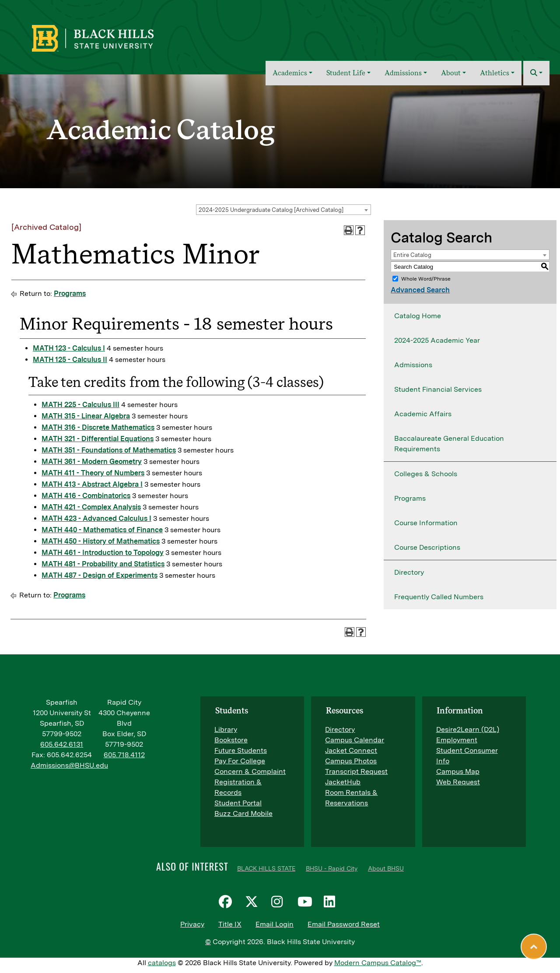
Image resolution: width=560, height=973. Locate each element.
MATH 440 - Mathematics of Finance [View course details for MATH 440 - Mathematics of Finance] (102, 530)
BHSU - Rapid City (332, 868)
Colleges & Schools (426, 474)
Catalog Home (418, 316)
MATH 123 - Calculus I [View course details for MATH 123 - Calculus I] (69, 348)
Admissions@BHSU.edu (69, 765)
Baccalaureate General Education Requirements (449, 444)
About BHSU (386, 868)
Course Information (426, 523)
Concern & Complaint (250, 771)
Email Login (275, 924)
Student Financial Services (438, 389)
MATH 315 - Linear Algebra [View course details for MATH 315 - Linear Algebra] (86, 416)
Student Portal (238, 803)
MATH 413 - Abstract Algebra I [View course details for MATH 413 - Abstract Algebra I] (92, 484)
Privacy (192, 924)
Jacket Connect (351, 750)
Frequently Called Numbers (439, 597)
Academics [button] (290, 73)
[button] (536, 73)
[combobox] (283, 210)
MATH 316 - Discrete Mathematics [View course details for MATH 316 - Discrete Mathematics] (98, 427)
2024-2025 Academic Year (437, 340)
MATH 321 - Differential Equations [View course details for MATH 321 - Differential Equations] (98, 439)
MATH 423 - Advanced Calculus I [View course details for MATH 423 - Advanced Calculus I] (96, 518)
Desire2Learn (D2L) (468, 729)
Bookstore (231, 740)
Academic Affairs (423, 414)
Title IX (230, 924)
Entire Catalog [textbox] (412, 255)
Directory (409, 572)
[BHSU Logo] (112, 37)
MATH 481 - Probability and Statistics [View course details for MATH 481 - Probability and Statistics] (103, 564)
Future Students (241, 750)
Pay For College (240, 761)
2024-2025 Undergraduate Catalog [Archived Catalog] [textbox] (271, 210)
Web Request (458, 782)
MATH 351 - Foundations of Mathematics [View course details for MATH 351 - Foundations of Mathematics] (109, 450)
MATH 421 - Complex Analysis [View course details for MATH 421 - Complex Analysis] (91, 507)
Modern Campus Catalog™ (378, 963)
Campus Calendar (355, 740)
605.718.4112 (124, 755)
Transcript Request (356, 771)
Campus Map (458, 771)
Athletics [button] (495, 73)
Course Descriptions (427, 547)
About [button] (451, 73)
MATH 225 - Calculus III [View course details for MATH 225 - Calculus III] (80, 405)
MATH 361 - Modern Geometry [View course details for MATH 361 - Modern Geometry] (92, 462)
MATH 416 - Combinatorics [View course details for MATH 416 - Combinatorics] (86, 496)
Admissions (413, 365)
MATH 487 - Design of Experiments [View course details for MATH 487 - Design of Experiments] (100, 575)
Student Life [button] (346, 73)
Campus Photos (351, 761)
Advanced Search (420, 290)
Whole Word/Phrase (426, 279)
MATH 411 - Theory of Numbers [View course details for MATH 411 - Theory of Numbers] (93, 473)
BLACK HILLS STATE (266, 868)
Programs (70, 293)
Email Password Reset (344, 924)
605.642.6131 (62, 744)
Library (226, 729)
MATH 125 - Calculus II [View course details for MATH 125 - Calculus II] (70, 360)
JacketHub (343, 782)
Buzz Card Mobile (243, 813)
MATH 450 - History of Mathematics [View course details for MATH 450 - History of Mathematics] (101, 541)
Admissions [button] (403, 73)
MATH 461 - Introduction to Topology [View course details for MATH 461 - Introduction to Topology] (103, 553)
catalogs (162, 963)
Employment (457, 740)
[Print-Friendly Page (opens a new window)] (349, 230)
